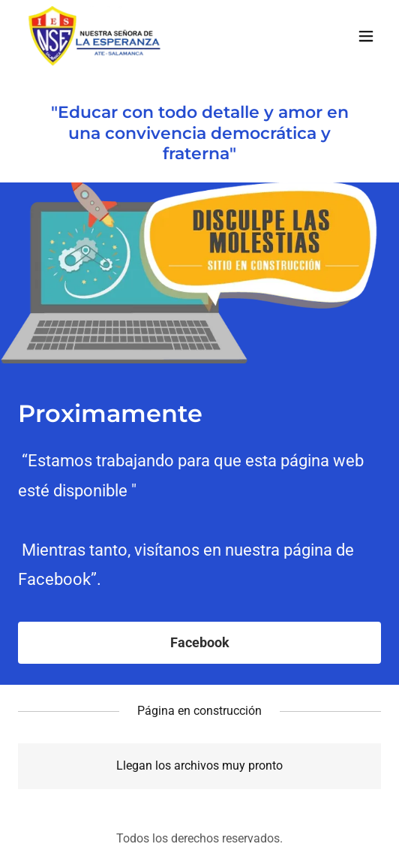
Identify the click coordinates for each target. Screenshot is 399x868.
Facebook (200, 642)
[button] (366, 36)
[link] (94, 36)
